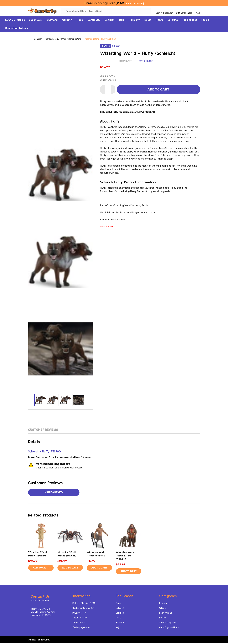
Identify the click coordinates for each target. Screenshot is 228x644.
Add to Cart (158, 90)
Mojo (122, 21)
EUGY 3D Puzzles (15, 21)
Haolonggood (190, 21)
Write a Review (146, 62)
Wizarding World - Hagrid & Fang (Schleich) (126, 556)
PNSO (160, 21)
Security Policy (80, 619)
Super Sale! (36, 21)
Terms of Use (79, 623)
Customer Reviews (43, 430)
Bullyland (52, 21)
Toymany (134, 21)
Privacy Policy (79, 614)
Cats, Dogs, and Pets (169, 628)
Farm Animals (166, 614)
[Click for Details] (135, 4)
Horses (162, 619)
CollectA (67, 21)
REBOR (148, 21)
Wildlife (163, 609)
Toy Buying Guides (81, 628)
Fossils (205, 21)
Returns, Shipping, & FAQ (84, 604)
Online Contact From (40, 601)
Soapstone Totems (17, 29)
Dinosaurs (164, 604)
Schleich (110, 21)
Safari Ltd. (94, 21)
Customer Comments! (83, 609)
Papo (80, 21)
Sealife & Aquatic (168, 623)
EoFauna (173, 21)
